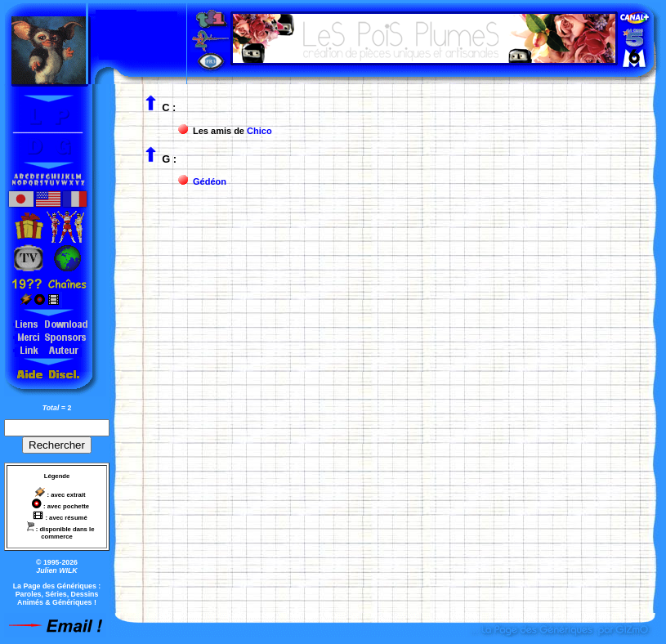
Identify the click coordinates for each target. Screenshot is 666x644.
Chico (259, 131)
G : (169, 159)
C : (169, 107)
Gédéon (210, 181)
